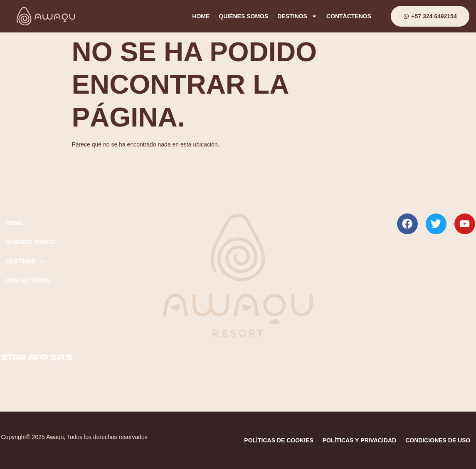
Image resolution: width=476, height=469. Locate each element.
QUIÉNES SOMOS (243, 16)
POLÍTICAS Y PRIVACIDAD (359, 440)
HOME (201, 16)
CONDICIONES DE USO (438, 440)
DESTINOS (297, 16)
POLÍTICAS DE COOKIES (279, 440)
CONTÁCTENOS (349, 16)
